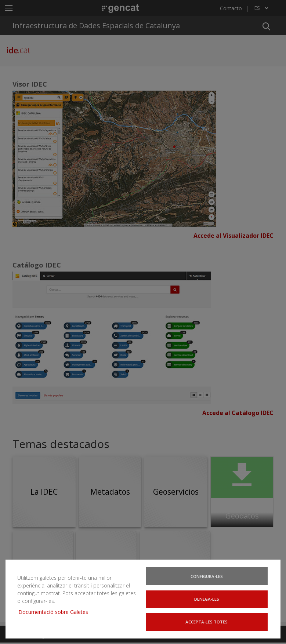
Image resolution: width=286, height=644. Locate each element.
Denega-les (208, 601)
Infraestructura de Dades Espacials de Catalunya (96, 26)
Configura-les (208, 580)
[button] (266, 26)
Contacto (231, 8)
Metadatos (110, 492)
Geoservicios (176, 492)
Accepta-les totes (208, 623)
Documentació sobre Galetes (53, 609)
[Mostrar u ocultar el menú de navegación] (9, 8)
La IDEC (44, 492)
